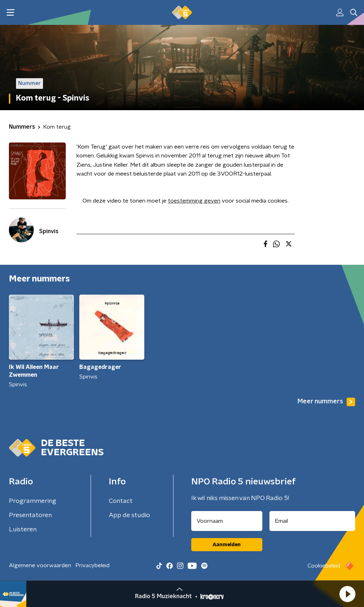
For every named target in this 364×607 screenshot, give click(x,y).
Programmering (33, 501)
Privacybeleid (92, 565)
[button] (347, 594)
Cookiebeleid (324, 566)
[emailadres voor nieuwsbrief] (312, 521)
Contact (121, 501)
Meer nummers (326, 402)
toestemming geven (194, 201)
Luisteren (23, 530)
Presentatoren (30, 515)
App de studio (129, 515)
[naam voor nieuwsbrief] (227, 521)
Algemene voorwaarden (40, 565)
